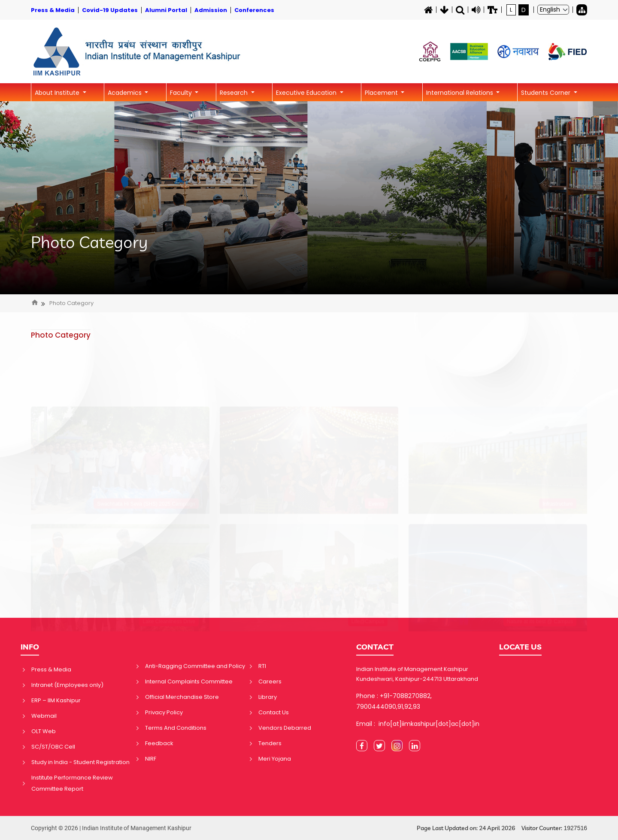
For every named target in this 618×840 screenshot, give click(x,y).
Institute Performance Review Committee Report (72, 783)
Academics (126, 93)
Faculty (182, 93)
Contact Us (274, 712)
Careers (270, 681)
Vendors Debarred (285, 728)
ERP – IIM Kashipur (56, 700)
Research (235, 93)
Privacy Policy (164, 712)
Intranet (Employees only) (67, 685)
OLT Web (44, 731)
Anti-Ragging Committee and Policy (195, 666)
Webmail (44, 716)
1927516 (575, 828)
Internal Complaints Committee (189, 681)
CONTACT (375, 647)
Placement (382, 93)
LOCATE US (520, 647)
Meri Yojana (275, 759)
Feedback (159, 743)
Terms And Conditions (176, 728)
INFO (30, 647)
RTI (262, 666)
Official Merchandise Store (182, 697)
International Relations (460, 93)
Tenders (270, 743)
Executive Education (307, 93)
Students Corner (547, 93)
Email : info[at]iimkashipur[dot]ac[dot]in (418, 724)
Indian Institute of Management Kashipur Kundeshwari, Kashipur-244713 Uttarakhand (417, 674)
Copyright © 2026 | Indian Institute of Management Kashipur (111, 828)
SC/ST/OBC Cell (53, 747)
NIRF (151, 759)
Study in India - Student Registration (80, 762)
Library (268, 697)
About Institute (58, 93)
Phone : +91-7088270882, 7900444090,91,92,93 (394, 701)
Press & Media (51, 669)
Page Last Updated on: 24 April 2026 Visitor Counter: (502, 828)
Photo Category (89, 242)
